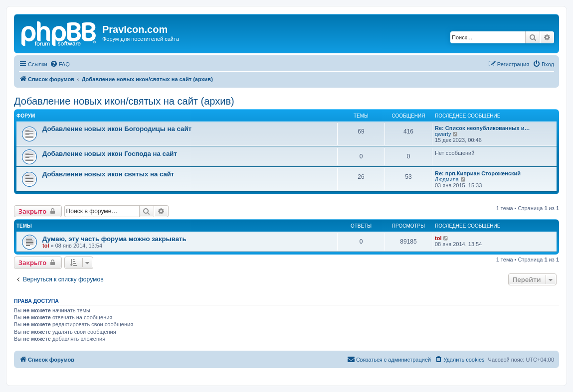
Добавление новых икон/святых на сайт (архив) (124, 101)
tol (46, 246)
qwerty (443, 134)
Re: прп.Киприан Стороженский (478, 173)
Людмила (447, 179)
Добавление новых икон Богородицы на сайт (117, 129)
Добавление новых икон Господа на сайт (110, 154)
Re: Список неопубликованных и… (482, 128)
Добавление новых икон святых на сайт (108, 174)
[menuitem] (60, 64)
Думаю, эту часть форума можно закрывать (114, 239)
